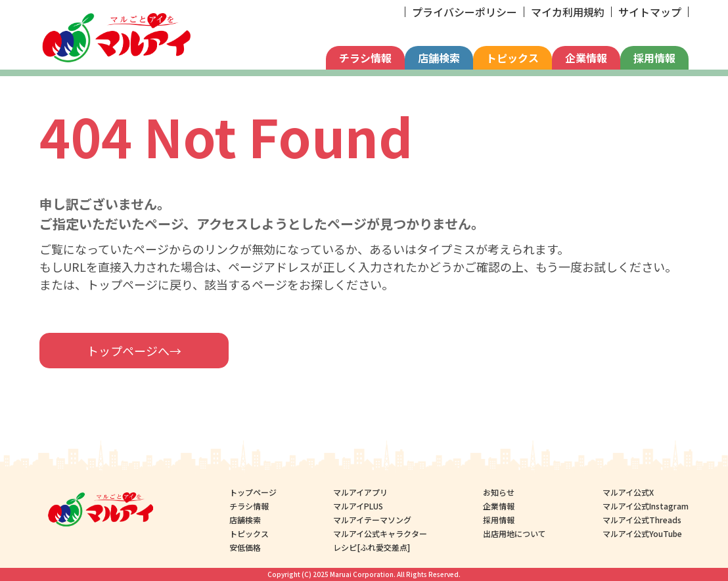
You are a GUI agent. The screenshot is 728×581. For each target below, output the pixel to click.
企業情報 (586, 58)
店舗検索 (439, 58)
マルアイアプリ (360, 492)
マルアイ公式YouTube (642, 533)
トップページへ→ (134, 351)
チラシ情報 (365, 58)
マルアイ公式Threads (642, 520)
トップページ (253, 492)
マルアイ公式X (628, 492)
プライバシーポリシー (465, 12)
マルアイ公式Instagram (646, 506)
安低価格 (245, 547)
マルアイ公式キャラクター (380, 533)
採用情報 (654, 58)
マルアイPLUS (358, 506)
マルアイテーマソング (372, 520)
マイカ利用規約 (568, 12)
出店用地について (514, 533)
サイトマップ (650, 12)
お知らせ (499, 492)
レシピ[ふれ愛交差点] (372, 547)
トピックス (512, 58)
